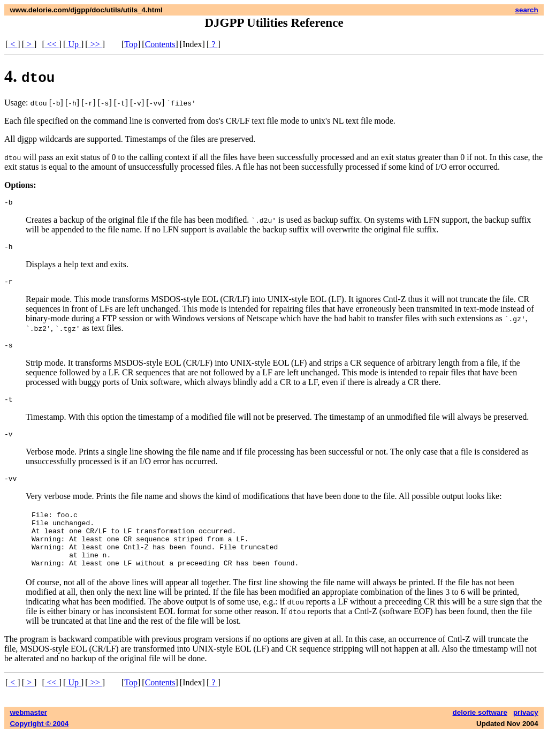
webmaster (28, 735)
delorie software (480, 735)
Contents (160, 44)
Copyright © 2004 (39, 746)
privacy (526, 735)
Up (73, 44)
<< (52, 44)
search (527, 10)
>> (95, 44)
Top (131, 44)
